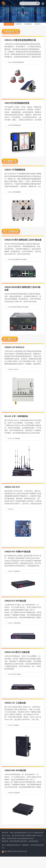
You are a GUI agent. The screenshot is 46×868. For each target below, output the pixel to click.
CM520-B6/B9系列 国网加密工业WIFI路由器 (23, 312)
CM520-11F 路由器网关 (17, 735)
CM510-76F (13, 517)
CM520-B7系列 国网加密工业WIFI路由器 (23, 263)
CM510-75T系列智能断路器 (18, 195)
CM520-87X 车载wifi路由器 (18, 632)
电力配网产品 (22, 25)
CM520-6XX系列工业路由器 (18, 684)
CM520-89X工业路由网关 (17, 803)
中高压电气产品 (8, 25)
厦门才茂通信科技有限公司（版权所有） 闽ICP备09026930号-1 (23, 857)
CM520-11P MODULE (16, 376)
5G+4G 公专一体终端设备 (18, 446)
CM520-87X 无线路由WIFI (18, 580)
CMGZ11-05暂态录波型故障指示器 (21, 64)
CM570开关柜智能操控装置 (18, 127)
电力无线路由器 (37, 25)
